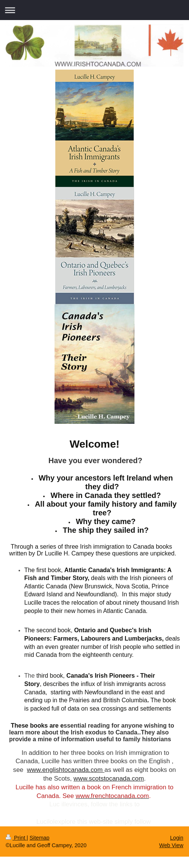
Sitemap (39, 838)
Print (16, 838)
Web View (171, 845)
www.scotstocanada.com (109, 779)
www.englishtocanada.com (65, 770)
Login (177, 838)
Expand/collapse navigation (94, 10)
